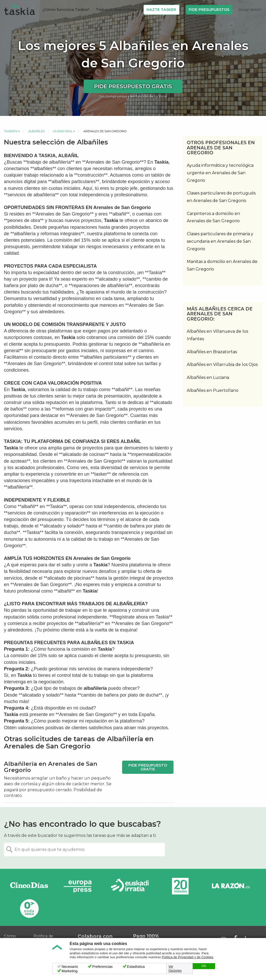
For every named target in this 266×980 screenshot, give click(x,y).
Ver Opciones (175, 969)
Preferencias (102, 967)
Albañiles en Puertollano (213, 390)
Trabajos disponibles (116, 10)
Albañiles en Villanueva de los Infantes (217, 335)
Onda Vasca (29, 908)
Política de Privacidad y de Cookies (188, 957)
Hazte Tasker (161, 10)
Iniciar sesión (250, 10)
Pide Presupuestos (209, 10)
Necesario (70, 967)
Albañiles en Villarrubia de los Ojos (222, 364)
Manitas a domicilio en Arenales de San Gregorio (222, 265)
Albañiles (36, 131)
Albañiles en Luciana (208, 377)
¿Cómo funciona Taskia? (66, 10)
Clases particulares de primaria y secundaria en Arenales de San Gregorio (220, 241)
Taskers (11, 131)
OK (204, 966)
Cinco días (29, 886)
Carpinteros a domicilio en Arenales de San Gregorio (213, 217)
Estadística (136, 967)
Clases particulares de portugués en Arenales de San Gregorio (221, 197)
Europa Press (79, 886)
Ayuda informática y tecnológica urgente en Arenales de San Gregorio (220, 173)
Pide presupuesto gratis (133, 86)
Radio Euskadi (130, 886)
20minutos (180, 886)
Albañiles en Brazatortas (212, 352)
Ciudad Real (63, 131)
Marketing (69, 971)
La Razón (231, 886)
